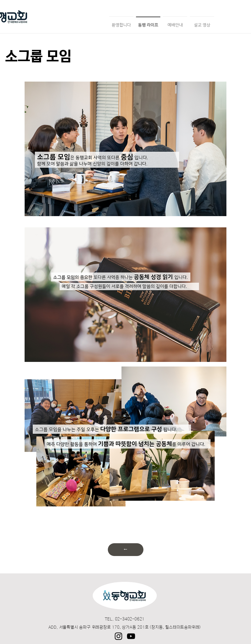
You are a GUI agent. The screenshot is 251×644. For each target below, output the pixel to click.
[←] (126, 550)
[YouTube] (131, 636)
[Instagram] (118, 636)
